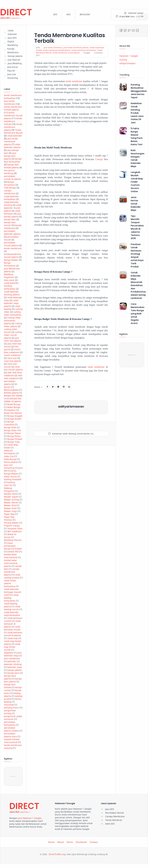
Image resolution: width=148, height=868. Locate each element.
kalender (12, 661)
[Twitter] (129, 30)
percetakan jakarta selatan (11, 729)
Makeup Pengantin (9, 489)
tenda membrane (13, 248)
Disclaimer (81, 842)
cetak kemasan (12, 212)
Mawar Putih (10, 508)
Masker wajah (11, 497)
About (61, 842)
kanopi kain (10, 219)
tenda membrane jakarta (13, 127)
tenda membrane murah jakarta (13, 115)
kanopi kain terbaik (10, 686)
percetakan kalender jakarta (12, 232)
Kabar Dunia (10, 476)
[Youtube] (133, 30)
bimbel (18, 549)
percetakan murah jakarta (11, 244)
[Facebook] (121, 30)
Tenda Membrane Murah (13, 131)
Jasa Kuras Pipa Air (13, 69)
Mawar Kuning (11, 500)
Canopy (100, 159)
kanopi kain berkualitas (13, 160)
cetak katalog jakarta (11, 605)
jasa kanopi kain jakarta (10, 156)
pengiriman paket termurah (13, 718)
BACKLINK (85, 14)
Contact (94, 842)
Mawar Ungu (11, 511)
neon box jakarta (12, 361)
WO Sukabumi (14, 531)
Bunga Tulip (13, 442)
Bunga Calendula (9, 423)
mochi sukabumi (12, 355)
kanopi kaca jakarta (10, 677)
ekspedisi (9, 653)
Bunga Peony (14, 436)
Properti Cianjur (12, 526)
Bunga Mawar (11, 260)
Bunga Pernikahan (10, 264)
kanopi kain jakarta (13, 680)
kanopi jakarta (14, 670)
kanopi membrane (13, 227)
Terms (70, 842)
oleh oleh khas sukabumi (13, 374)
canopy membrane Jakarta (12, 572)
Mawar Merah (11, 502)
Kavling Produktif (13, 479)
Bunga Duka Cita (12, 430)
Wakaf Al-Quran (10, 536)
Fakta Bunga (10, 459)
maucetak (9, 705)
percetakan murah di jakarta (12, 178)
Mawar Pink (10, 505)
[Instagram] (125, 30)
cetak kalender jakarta (12, 146)
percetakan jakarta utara (10, 735)
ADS (68, 14)
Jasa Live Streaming (13, 76)
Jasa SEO (12, 38)
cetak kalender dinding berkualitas (11, 286)
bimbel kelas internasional (11, 556)
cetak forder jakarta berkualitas (10, 583)
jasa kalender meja (13, 654)
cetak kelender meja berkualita (12, 614)
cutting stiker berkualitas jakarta (12, 321)
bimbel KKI (13, 552)
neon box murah (10, 365)
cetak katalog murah (12, 608)
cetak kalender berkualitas (11, 198)
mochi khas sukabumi (12, 351)
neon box (12, 358)
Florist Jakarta (11, 462)
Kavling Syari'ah (9, 484)
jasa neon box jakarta (12, 339)
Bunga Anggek (15, 416)
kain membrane (12, 658)
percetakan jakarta (10, 383)
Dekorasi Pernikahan (10, 452)
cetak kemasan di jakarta (12, 624)
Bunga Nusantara (9, 183)
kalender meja (15, 667)
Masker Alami (11, 494)
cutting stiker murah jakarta (13, 335)
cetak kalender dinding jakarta (12, 293)
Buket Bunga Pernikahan (12, 409)
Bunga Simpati (15, 439)
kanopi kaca (13, 673)
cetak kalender (15, 136)
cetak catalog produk (12, 576)
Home (51, 842)
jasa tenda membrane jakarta (11, 141)
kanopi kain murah (10, 224)
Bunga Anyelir (14, 419)
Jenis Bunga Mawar (11, 472)
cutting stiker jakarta (13, 325)
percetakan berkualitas (10, 723)
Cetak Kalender (12, 32)
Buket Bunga (14, 404)
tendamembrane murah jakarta (13, 256)
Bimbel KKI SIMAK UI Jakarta (13, 400)
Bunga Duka (10, 427)
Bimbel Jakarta (11, 393)
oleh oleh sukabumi (13, 377)
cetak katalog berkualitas (11, 598)
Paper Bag (9, 514)
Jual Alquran (14, 60)
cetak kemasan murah (12, 628)
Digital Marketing (13, 43)
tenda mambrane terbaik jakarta (13, 108)
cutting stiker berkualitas (13, 313)
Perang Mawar (11, 523)
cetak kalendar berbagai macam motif (13, 592)
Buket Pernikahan (13, 413)
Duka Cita (9, 456)
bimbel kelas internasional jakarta (11, 563)
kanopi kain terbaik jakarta (11, 166)
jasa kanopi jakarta (13, 215)
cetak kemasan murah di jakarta (13, 634)
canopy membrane (10, 192)
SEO (55, 14)
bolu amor (9, 280)
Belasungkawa (11, 390)
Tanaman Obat (15, 528)
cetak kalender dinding (11, 204)
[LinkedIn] (137, 30)
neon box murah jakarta (13, 368)
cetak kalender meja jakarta (11, 303)
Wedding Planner (13, 540)
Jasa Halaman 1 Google (30, 818)
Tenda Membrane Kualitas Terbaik (70, 38)
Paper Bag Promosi (9, 518)
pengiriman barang (10, 712)
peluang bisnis (12, 708)
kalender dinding (13, 664)
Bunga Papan (14, 433)
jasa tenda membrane (10, 102)
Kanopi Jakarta (15, 56)
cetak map (13, 638)
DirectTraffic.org (57, 854)
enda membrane (74, 81)
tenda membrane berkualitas (13, 97)
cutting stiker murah (11, 331)
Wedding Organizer (9, 276)
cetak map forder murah (12, 647)
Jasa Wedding (15, 63)
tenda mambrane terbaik (13, 121)
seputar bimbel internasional (12, 741)
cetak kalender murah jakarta (13, 208)
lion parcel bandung (9, 172)
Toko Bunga (10, 188)
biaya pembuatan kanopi (10, 546)
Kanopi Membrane (13, 51)
